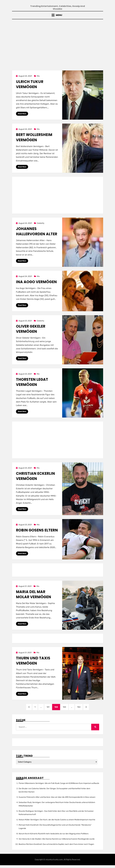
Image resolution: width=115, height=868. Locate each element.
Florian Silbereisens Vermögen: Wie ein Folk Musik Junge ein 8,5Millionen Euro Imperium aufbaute (59, 786)
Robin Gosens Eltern (37, 532)
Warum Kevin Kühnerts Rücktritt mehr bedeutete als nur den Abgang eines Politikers (54, 836)
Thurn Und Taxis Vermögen (33, 663)
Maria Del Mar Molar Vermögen (34, 596)
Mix (38, 77)
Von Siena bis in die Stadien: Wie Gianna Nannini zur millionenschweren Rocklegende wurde (57, 842)
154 (82, 709)
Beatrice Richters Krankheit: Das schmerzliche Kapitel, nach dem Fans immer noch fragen (56, 847)
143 (66, 709)
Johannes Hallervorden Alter (37, 232)
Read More (22, 114)
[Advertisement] (57, 43)
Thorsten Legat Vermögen (32, 383)
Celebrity (41, 224)
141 (48, 709)
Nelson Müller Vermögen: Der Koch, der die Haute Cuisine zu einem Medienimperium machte (57, 823)
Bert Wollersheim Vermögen (34, 138)
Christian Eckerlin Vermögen (35, 477)
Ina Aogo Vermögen (36, 283)
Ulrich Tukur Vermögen (30, 85)
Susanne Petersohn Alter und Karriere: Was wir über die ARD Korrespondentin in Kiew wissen (57, 800)
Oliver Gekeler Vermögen (31, 330)
